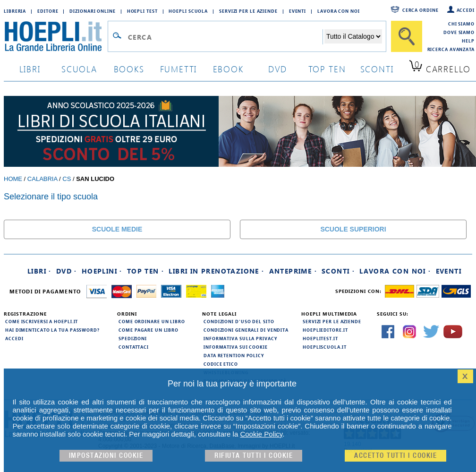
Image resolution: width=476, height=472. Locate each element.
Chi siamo (461, 24)
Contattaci (134, 347)
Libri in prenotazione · (216, 271)
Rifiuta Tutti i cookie (254, 456)
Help (468, 41)
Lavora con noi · (395, 271)
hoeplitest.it (320, 338)
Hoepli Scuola (188, 11)
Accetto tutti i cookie (395, 456)
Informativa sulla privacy (240, 338)
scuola (79, 69)
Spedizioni (133, 338)
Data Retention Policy (234, 355)
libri (30, 69)
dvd (278, 69)
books (129, 69)
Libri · (39, 271)
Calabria (42, 179)
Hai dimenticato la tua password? (52, 330)
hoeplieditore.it (325, 330)
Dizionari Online (92, 11)
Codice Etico (221, 364)
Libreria (15, 11)
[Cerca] (407, 36)
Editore (48, 11)
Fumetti (179, 69)
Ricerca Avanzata (451, 49)
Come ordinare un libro (152, 321)
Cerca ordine (421, 10)
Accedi (466, 10)
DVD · (67, 271)
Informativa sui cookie (236, 347)
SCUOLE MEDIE (117, 229)
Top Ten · (146, 271)
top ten (327, 69)
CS (67, 179)
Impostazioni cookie (106, 456)
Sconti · (338, 271)
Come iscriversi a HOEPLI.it (42, 321)
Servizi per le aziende (248, 11)
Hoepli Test (142, 11)
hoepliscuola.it (325, 347)
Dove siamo (459, 32)
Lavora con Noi (339, 11)
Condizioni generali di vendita (246, 330)
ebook (228, 69)
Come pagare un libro (149, 330)
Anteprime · (293, 271)
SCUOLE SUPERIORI (353, 229)
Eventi (297, 11)
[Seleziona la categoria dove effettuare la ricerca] (353, 36)
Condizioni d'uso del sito (239, 321)
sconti (377, 69)
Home (13, 179)
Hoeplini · (102, 271)
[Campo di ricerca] (225, 37)
